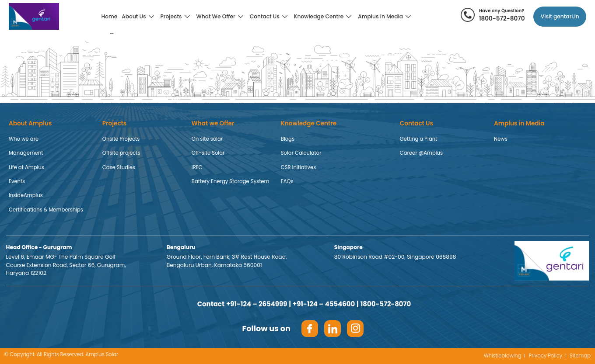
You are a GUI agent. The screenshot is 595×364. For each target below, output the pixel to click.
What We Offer (221, 16)
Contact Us (270, 16)
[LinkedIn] (332, 329)
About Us (139, 16)
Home (110, 16)
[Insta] (355, 329)
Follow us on (266, 328)
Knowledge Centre (324, 16)
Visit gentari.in (560, 16)
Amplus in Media (385, 16)
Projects (176, 16)
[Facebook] (310, 329)
